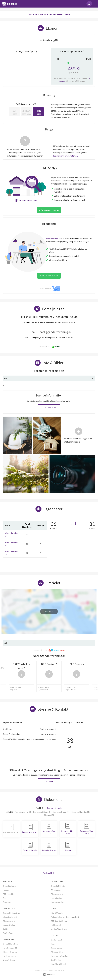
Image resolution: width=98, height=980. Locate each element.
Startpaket (7, 902)
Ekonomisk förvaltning (12, 913)
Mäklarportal (56, 925)
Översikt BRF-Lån (58, 886)
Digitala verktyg (9, 921)
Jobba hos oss (57, 948)
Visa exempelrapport (28, 200)
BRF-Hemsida (8, 894)
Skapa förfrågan (9, 960)
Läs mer (49, 781)
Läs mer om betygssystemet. (65, 156)
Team (53, 944)
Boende (50, 808)
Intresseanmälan (58, 902)
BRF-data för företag (59, 921)
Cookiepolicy (56, 960)
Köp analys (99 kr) (49, 210)
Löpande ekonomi (10, 917)
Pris (5, 898)
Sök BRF (49, 873)
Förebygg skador (10, 956)
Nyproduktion (56, 898)
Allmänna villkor (57, 952)
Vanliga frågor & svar (59, 929)
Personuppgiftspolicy (59, 956)
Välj (6, 378)
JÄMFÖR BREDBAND (49, 276)
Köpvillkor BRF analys (59, 964)
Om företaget (56, 940)
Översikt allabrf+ (10, 886)
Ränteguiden (56, 890)
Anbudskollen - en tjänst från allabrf (65, 917)
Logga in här (49, 407)
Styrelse (59, 808)
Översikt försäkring (11, 944)
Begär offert (8, 933)
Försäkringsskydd (10, 948)
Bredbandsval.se (53, 238)
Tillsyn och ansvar (10, 952)
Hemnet (6, 890)
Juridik (6, 929)
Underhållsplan (9, 925)
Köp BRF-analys (57, 913)
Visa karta (49, 611)
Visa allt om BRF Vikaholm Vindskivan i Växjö (49, 14)
